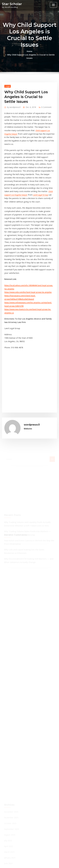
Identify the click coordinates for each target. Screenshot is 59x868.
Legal (7, 79)
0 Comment (43, 99)
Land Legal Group (22, 172)
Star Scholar (11, 4)
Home (5, 51)
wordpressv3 (13, 99)
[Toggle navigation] (53, 5)
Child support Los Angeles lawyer (18, 120)
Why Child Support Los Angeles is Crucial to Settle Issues (33, 51)
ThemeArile (29, 864)
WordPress (32, 861)
